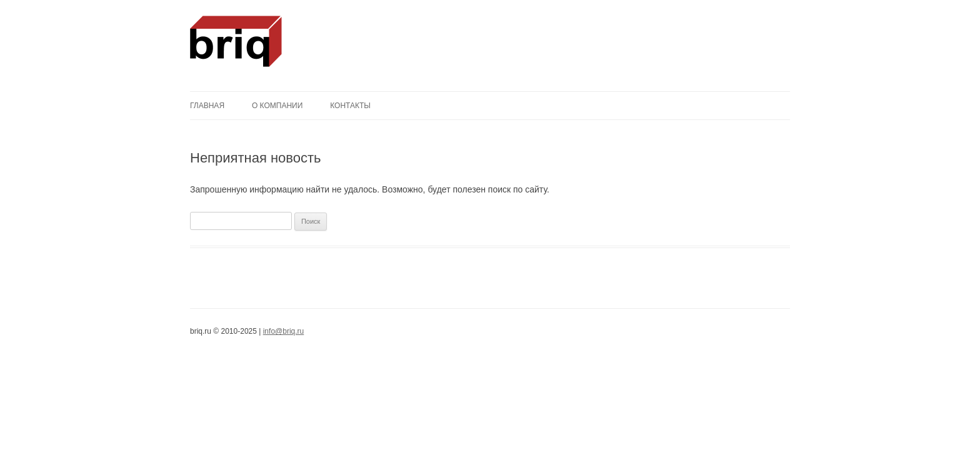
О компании (277, 106)
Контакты (350, 106)
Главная (207, 106)
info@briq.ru (284, 331)
